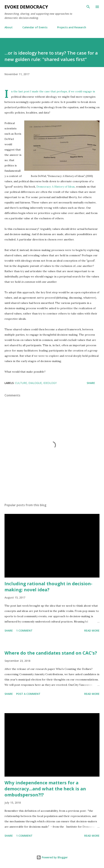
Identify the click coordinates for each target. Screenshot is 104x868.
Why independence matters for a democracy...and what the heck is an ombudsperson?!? (45, 789)
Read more (92, 631)
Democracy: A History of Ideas (56, 187)
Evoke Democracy (26, 7)
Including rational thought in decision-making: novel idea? (48, 587)
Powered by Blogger (52, 857)
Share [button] (91, 383)
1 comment (24, 631)
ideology (50, 383)
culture (21, 383)
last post (24, 91)
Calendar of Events (35, 27)
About (9, 27)
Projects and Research (72, 27)
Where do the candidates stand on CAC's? (51, 653)
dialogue (35, 383)
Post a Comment (28, 694)
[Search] (88, 7)
